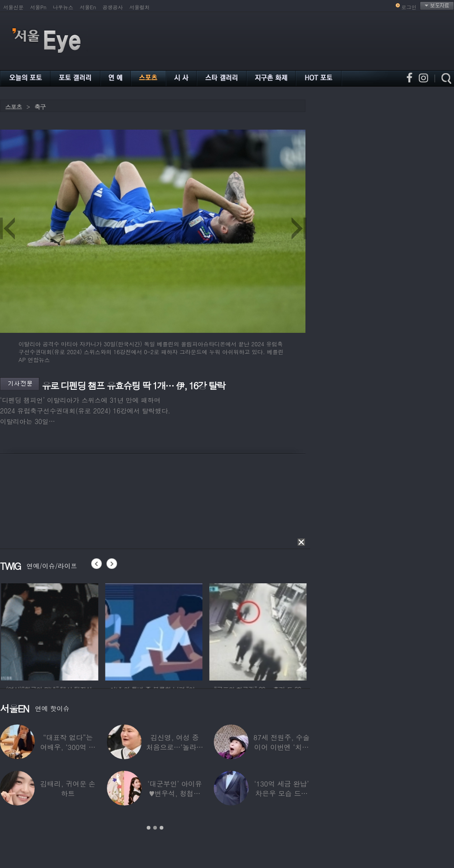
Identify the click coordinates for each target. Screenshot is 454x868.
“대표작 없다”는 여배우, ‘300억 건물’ (68, 747)
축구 (40, 107)
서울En (88, 7)
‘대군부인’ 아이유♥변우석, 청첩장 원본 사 (175, 793)
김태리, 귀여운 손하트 (68, 788)
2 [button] (155, 828)
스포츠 (13, 107)
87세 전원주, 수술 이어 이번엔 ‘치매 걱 (282, 747)
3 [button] (162, 828)
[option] (73, 631)
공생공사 (113, 7)
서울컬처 (140, 7)
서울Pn (38, 7)
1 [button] (149, 828)
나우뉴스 (63, 7)
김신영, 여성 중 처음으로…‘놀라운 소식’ (175, 747)
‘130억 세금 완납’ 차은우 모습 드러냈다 (281, 793)
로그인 (409, 7)
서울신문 (13, 7)
